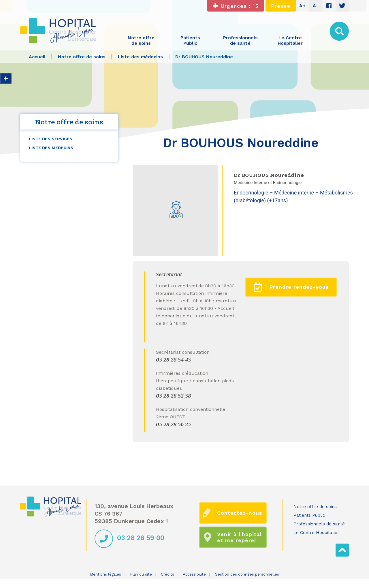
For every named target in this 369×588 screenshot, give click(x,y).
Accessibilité (194, 574)
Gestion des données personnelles (247, 574)
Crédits (167, 574)
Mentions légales (106, 574)
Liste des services (51, 139)
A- (316, 6)
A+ (303, 6)
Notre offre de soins (315, 507)
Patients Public (309, 515)
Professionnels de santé (319, 524)
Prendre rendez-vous (291, 287)
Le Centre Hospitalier (316, 533)
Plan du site (141, 574)
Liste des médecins (51, 148)
